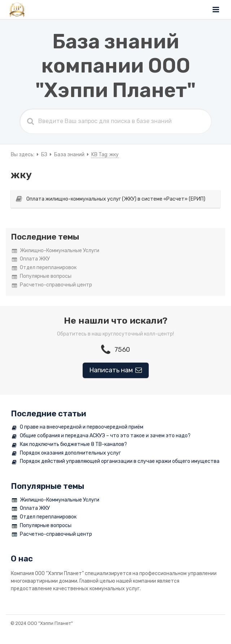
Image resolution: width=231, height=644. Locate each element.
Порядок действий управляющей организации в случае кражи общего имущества (116, 462)
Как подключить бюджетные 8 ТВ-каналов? (69, 445)
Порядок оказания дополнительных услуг (66, 453)
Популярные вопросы (42, 277)
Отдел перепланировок (44, 268)
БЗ (44, 155)
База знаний (69, 155)
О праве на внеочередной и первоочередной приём (78, 427)
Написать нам (116, 370)
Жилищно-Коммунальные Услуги (56, 251)
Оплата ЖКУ (31, 259)
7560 (115, 350)
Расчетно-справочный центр (52, 285)
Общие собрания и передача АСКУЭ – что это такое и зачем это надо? (101, 436)
